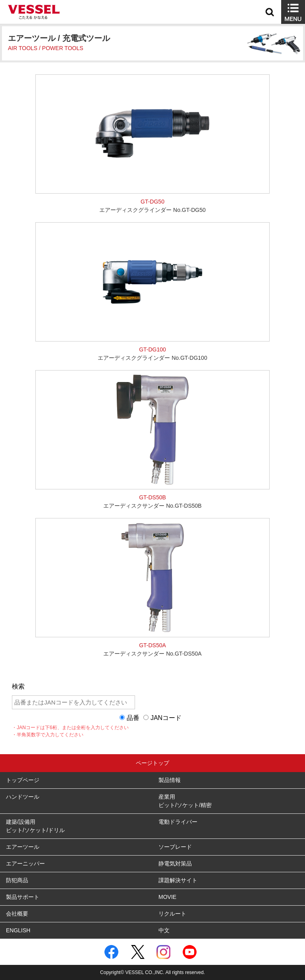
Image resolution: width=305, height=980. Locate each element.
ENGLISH (18, 930)
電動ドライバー (178, 822)
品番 (133, 718)
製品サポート (23, 897)
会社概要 (17, 914)
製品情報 (170, 780)
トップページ (23, 780)
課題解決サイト (178, 880)
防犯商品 (17, 880)
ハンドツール (23, 797)
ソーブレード (175, 847)
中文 (164, 930)
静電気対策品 (175, 864)
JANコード (166, 718)
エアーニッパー (25, 864)
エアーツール (23, 847)
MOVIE (167, 897)
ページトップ (152, 763)
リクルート (172, 914)
